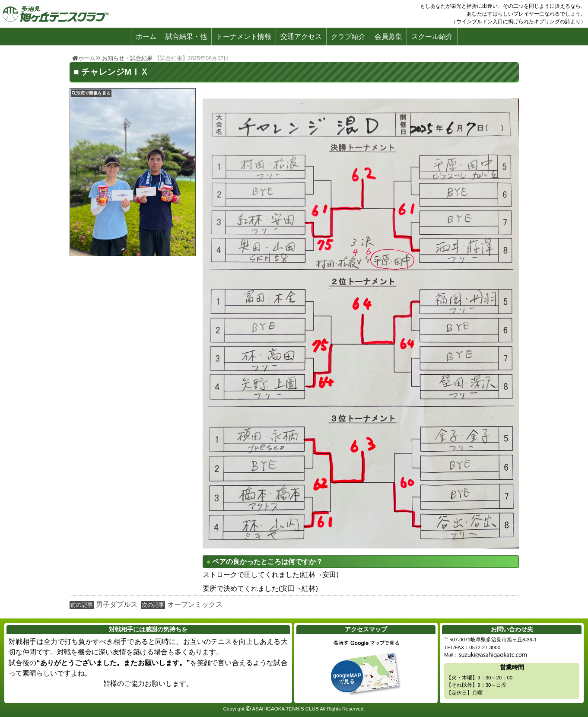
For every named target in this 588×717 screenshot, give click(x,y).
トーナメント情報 (244, 37)
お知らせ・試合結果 (127, 58)
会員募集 (388, 37)
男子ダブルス (117, 604)
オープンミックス (195, 604)
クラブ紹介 (348, 37)
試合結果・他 (186, 37)
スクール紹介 (432, 37)
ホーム (146, 37)
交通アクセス (301, 37)
